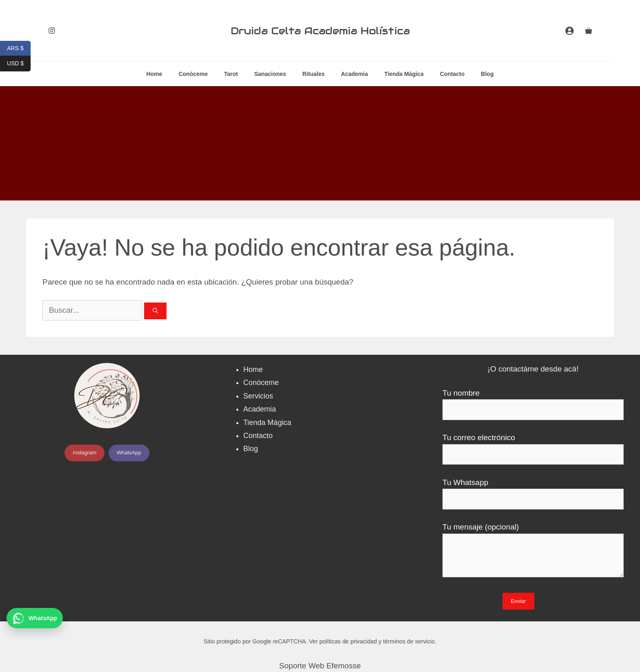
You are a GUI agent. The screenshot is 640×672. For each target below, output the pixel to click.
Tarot (231, 74)
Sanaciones (270, 74)
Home (154, 74)
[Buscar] (155, 311)
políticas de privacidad (348, 641)
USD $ (19, 63)
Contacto (452, 74)
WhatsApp (129, 453)
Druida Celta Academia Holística (320, 31)
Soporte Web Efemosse (320, 666)
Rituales (313, 74)
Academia (354, 74)
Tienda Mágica (404, 74)
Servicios (258, 396)
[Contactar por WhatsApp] (35, 618)
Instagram (84, 453)
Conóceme (193, 74)
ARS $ (19, 48)
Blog (487, 74)
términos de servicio (409, 641)
